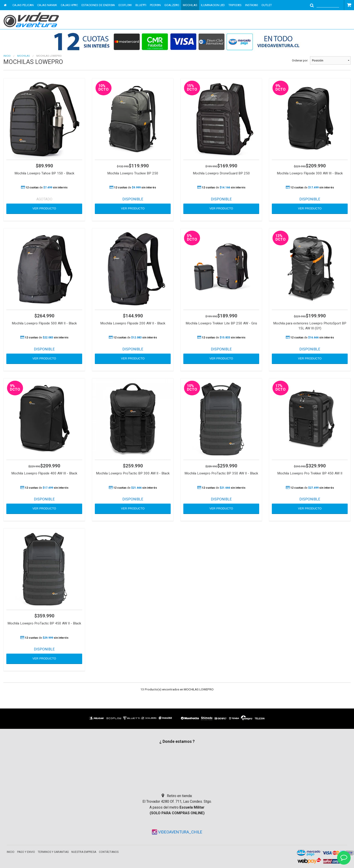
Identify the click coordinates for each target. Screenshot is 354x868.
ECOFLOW (125, 5)
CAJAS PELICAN (23, 5)
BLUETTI (141, 5)
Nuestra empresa (84, 852)
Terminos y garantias (53, 852)
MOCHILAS (190, 5)
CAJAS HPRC (69, 5)
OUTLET (267, 5)
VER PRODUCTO (44, 208)
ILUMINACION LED (213, 5)
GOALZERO (172, 5)
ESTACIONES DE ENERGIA (98, 5)
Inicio (7, 56)
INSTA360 (252, 5)
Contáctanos (109, 852)
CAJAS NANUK (47, 5)
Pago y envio (26, 852)
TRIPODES (235, 5)
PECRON (155, 5)
